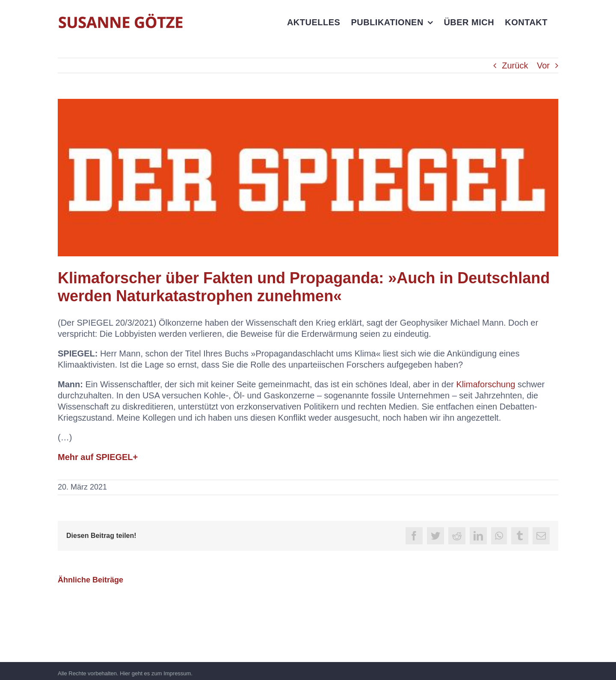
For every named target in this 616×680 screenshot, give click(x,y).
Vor (543, 65)
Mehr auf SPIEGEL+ (98, 457)
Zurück (515, 65)
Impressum (177, 673)
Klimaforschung (486, 384)
